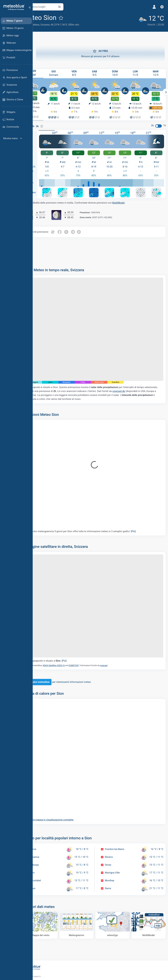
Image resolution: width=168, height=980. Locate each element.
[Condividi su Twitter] (79, 230)
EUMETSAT (87, 642)
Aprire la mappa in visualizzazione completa (62, 796)
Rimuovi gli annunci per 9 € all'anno (100, 53)
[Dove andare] (117, 901)
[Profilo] (153, 7)
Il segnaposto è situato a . (60, 637)
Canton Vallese (44, 25)
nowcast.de (145, 378)
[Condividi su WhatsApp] (66, 230)
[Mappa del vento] (52, 901)
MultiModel (131, 200)
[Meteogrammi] (84, 901)
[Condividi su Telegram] (86, 230)
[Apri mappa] (72, 7)
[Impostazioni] (161, 7)
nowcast (117, 642)
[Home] (13, 7)
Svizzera (58, 25)
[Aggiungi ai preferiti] (74, 18)
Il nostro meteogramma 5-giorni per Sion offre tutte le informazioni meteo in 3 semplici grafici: (95, 518)
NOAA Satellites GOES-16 (67, 642)
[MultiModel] (149, 901)
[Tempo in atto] (148, 20)
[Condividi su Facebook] (73, 230)
